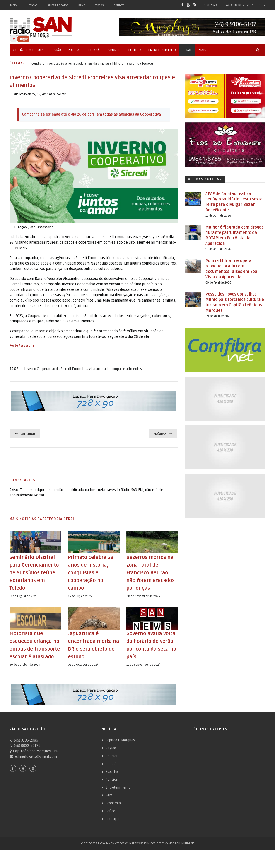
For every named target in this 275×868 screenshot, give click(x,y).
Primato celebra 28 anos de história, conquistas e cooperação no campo (92, 573)
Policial (74, 50)
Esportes (114, 50)
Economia (113, 821)
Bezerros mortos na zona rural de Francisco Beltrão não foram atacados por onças (152, 573)
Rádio (82, 5)
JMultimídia (187, 862)
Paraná (94, 50)
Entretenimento (162, 50)
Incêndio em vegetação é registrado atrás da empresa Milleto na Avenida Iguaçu (91, 64)
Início (13, 5)
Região (56, 50)
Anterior (29, 434)
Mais (202, 50)
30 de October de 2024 (25, 680)
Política (135, 50)
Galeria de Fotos (58, 5)
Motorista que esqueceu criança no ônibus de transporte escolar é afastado (35, 657)
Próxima (159, 434)
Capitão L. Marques (28, 50)
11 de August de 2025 (23, 604)
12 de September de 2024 (144, 672)
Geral (187, 50)
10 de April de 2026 (218, 216)
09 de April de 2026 (218, 283)
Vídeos (100, 5)
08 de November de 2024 (143, 596)
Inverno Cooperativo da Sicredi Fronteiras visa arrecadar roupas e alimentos (83, 369)
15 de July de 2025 (80, 596)
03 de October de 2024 (83, 672)
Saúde (110, 829)
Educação (113, 837)
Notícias (32, 5)
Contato (119, 5)
